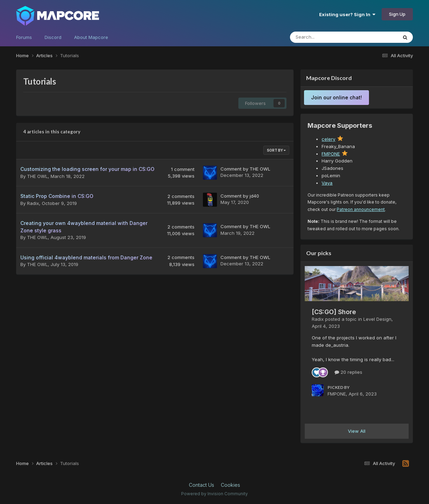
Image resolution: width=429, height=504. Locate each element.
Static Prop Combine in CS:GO (57, 196)
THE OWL (37, 176)
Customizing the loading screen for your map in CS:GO (87, 169)
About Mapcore (91, 37)
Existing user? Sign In (347, 14)
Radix (33, 203)
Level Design (377, 319)
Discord (53, 37)
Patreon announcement (361, 209)
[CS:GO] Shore (334, 312)
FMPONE (331, 154)
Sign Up (397, 14)
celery (328, 139)
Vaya (327, 183)
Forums (24, 37)
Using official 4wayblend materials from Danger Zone (86, 257)
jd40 (254, 196)
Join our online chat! (336, 97)
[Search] (329, 37)
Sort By (276, 150)
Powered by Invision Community (214, 494)
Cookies (230, 485)
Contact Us (202, 485)
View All (357, 431)
